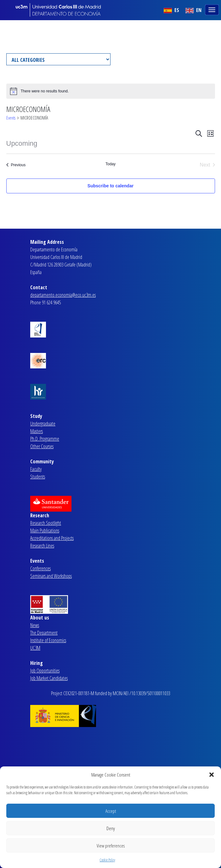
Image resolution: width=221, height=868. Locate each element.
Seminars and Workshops (51, 576)
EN (193, 10)
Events (11, 118)
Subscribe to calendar (110, 186)
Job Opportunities (45, 671)
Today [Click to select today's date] (110, 164)
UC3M (35, 648)
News (35, 625)
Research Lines (42, 546)
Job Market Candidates (49, 678)
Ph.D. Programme (45, 439)
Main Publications (45, 531)
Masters (37, 431)
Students (38, 477)
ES (171, 10)
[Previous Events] (16, 165)
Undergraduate (43, 424)
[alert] (111, 91)
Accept (111, 811)
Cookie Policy (108, 860)
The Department (44, 633)
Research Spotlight (46, 523)
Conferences (40, 568)
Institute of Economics (48, 640)
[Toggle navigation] (212, 9)
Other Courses (42, 446)
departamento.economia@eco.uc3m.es (63, 295)
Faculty (36, 469)
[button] (212, 775)
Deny (111, 828)
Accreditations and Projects (52, 538)
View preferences (111, 846)
